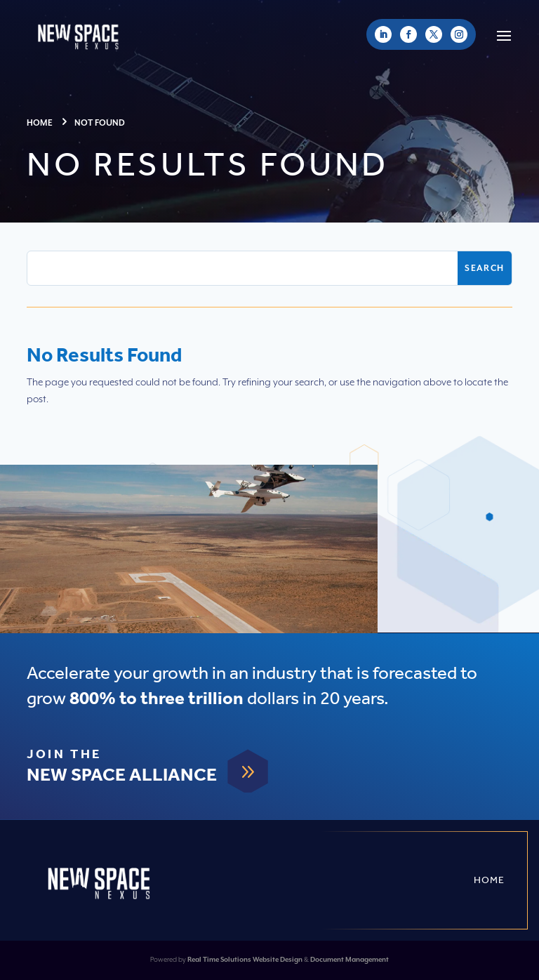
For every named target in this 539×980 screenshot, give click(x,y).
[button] (504, 34)
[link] (383, 34)
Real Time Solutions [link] (219, 960)
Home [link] (489, 880)
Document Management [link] (350, 960)
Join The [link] (64, 755)
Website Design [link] (278, 960)
